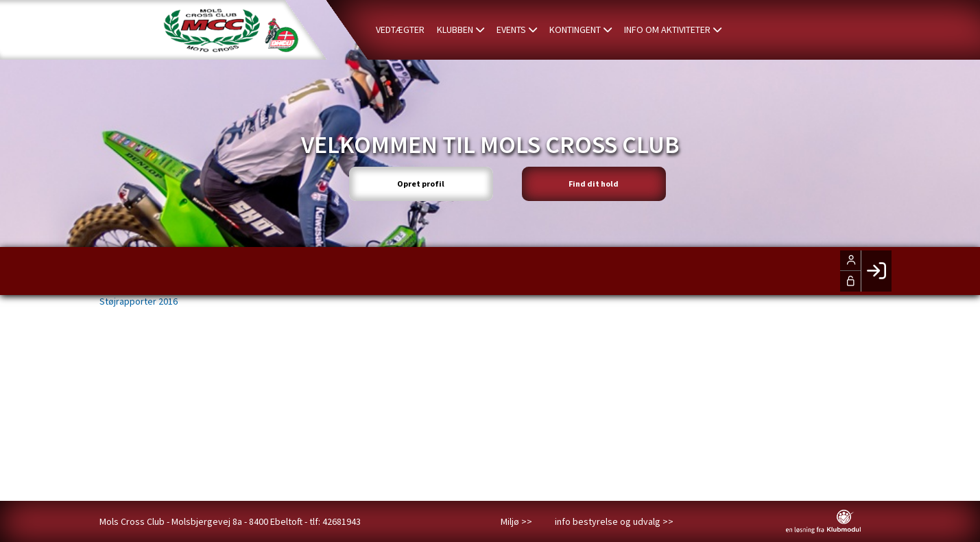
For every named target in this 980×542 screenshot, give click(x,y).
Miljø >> (516, 521)
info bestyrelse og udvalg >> (614, 521)
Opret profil (421, 184)
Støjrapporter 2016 (139, 301)
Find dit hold (594, 184)
